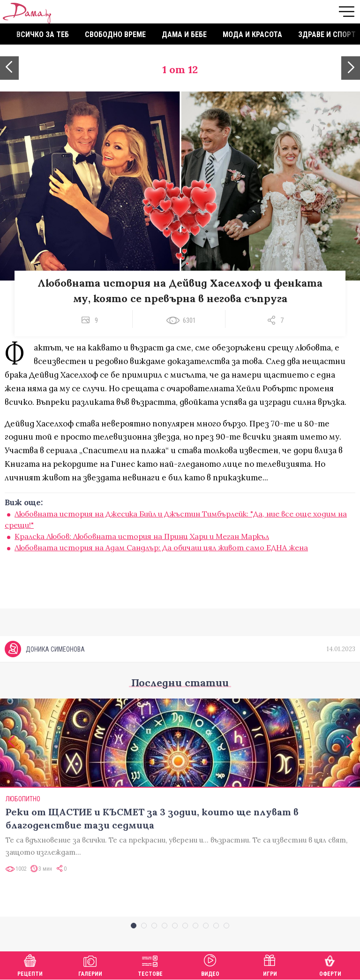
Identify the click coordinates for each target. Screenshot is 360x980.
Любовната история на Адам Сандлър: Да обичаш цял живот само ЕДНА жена (161, 547)
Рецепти (30, 964)
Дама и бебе (184, 34)
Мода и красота (252, 34)
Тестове (150, 964)
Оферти (330, 964)
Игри (270, 964)
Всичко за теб (43, 34)
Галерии (90, 964)
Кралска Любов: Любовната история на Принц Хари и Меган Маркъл (142, 536)
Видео (210, 964)
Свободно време (115, 34)
